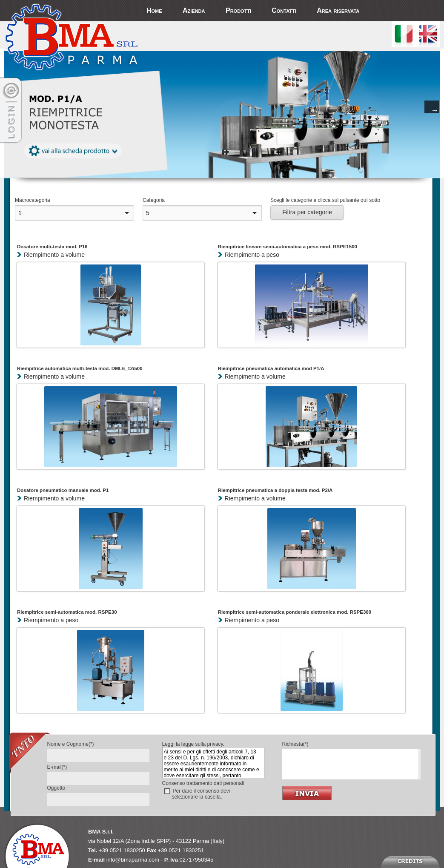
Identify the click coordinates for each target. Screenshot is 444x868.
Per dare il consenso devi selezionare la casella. (201, 794)
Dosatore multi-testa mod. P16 (52, 247)
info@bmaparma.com (133, 860)
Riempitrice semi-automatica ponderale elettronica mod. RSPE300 (295, 612)
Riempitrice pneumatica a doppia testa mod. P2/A (275, 490)
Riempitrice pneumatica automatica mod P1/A (271, 368)
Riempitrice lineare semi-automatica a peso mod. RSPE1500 (288, 247)
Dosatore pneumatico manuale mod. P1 (63, 490)
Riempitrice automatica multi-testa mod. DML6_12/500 (80, 368)
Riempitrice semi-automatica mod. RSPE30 (67, 612)
